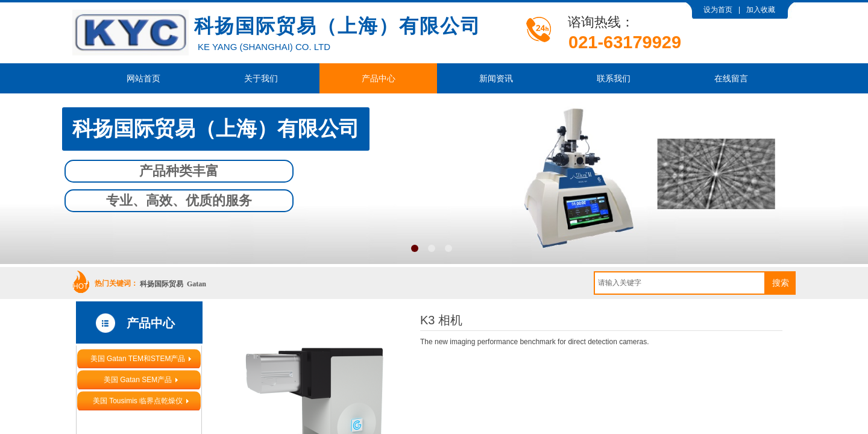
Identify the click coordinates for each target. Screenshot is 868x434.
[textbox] (680, 283)
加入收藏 (761, 10)
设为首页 (718, 10)
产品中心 (379, 78)
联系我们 (614, 78)
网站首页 (143, 78)
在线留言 (731, 78)
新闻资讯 (496, 78)
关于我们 (261, 78)
